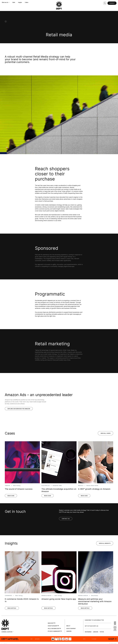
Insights (20, 2)
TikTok (102, 632)
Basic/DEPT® (52, 623)
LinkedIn (95, 632)
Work (14, 2)
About (68, 626)
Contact (112, 3)
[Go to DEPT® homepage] (59, 5)
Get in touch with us (91, 626)
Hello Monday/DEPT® (54, 629)
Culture (26, 2)
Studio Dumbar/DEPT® (55, 631)
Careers (69, 631)
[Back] (6, 21)
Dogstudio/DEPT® (53, 626)
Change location (7, 632)
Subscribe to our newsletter (94, 620)
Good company (71, 629)
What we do (6, 2)
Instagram (88, 632)
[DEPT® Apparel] (59, 639)
